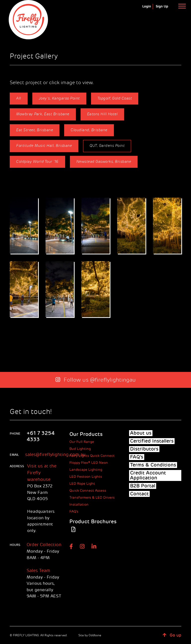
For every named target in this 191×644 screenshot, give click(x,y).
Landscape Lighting (86, 470)
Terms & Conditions (153, 465)
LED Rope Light (82, 484)
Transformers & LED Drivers (92, 498)
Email (14, 455)
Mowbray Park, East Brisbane (43, 114)
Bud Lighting (80, 449)
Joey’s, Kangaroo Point (59, 98)
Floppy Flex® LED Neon (89, 463)
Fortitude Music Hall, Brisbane (44, 146)
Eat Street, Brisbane (35, 130)
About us (141, 433)
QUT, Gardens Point (107, 146)
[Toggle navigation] (182, 6)
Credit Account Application (148, 475)
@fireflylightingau (113, 380)
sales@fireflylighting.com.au (55, 455)
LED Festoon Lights (86, 477)
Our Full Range (82, 442)
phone (15, 434)
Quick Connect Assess (88, 491)
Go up (172, 635)
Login (147, 6)
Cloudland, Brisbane (89, 130)
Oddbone (95, 635)
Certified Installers (152, 441)
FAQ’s (74, 511)
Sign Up (162, 6)
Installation (79, 504)
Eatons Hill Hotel (102, 114)
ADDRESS (15, 466)
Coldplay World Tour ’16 (37, 162)
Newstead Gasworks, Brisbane (104, 162)
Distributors (144, 449)
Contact (139, 494)
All (19, 98)
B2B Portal (143, 486)
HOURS (15, 545)
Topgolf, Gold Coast (115, 98)
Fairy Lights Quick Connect (92, 456)
